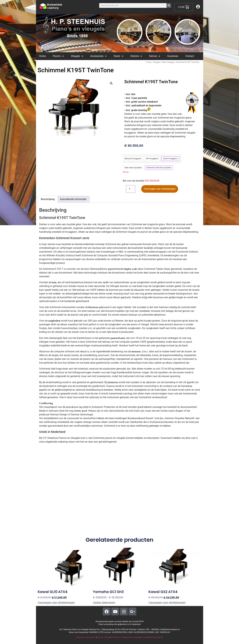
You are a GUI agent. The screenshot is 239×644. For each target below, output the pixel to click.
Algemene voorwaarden (86, 637)
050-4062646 (152, 181)
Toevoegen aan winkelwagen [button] (56, 603)
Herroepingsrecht (156, 637)
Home (42, 56)
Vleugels (77, 56)
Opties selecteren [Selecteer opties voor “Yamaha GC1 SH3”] (104, 603)
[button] (111, 83)
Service (155, 56)
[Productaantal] (131, 189)
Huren (118, 56)
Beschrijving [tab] (48, 199)
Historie (136, 56)
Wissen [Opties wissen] (126, 172)
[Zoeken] (169, 5)
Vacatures (173, 56)
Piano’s (58, 56)
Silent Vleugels (168, 62)
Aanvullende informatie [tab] (73, 199)
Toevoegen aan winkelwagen (160, 189)
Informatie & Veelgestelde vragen (125, 637)
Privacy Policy (103, 637)
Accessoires (98, 56)
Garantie (143, 637)
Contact (190, 56)
